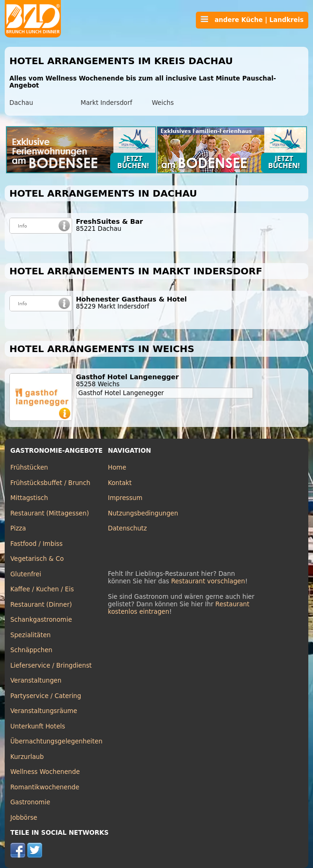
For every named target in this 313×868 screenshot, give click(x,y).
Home (117, 467)
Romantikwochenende (45, 787)
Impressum (125, 498)
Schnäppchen (31, 650)
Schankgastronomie (41, 620)
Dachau (21, 103)
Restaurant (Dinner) (41, 605)
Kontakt (120, 483)
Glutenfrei (26, 574)
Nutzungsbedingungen (143, 513)
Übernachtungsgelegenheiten (56, 741)
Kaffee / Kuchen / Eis (42, 589)
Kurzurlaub (27, 757)
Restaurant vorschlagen (208, 581)
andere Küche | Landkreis (252, 20)
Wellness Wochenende (45, 772)
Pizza (18, 528)
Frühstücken (29, 467)
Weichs (163, 103)
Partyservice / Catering (46, 696)
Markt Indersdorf (106, 103)
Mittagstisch (29, 498)
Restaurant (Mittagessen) (50, 513)
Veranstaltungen (36, 680)
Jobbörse (24, 818)
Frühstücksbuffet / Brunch (50, 483)
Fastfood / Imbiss (37, 544)
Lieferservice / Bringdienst (51, 666)
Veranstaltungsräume (44, 711)
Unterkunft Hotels (38, 726)
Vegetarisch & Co (37, 559)
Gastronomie (30, 802)
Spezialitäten (30, 635)
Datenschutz (127, 528)
